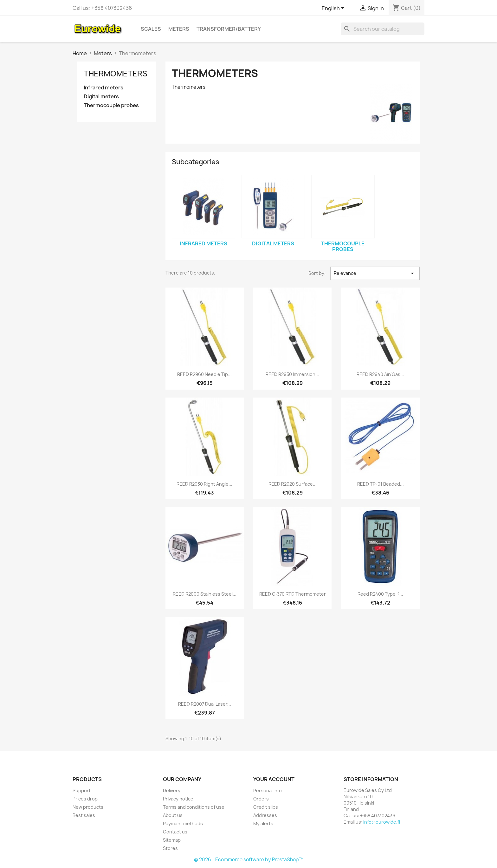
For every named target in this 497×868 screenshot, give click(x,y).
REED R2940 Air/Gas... (380, 374)
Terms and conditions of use (194, 807)
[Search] (383, 29)
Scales (151, 29)
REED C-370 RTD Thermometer (293, 594)
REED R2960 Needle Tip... (204, 374)
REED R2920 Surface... (293, 484)
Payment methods (183, 823)
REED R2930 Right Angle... (204, 484)
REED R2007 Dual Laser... (205, 704)
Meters (179, 29)
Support (82, 790)
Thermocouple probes (111, 105)
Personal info (268, 790)
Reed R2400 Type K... (380, 594)
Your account (274, 779)
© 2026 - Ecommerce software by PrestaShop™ (249, 860)
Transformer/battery (229, 29)
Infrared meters (103, 88)
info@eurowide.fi (382, 822)
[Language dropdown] (334, 9)
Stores (170, 848)
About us (173, 815)
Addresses (265, 815)
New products (88, 807)
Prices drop (85, 799)
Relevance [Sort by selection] (375, 273)
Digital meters (101, 97)
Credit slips (266, 807)
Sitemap (172, 840)
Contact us (175, 832)
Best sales (84, 815)
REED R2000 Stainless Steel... (205, 594)
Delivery (172, 790)
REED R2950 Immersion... (292, 374)
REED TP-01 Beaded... (381, 484)
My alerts (263, 823)
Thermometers (116, 74)
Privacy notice (178, 799)
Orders (261, 799)
